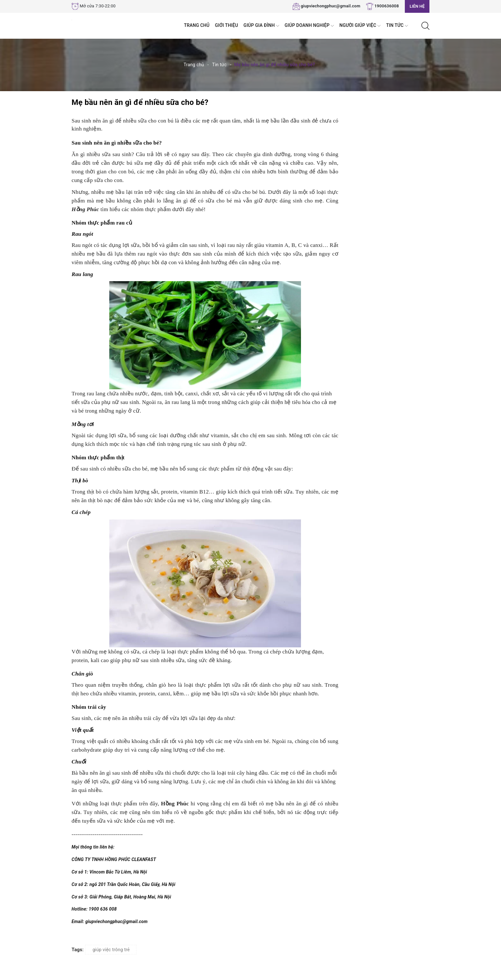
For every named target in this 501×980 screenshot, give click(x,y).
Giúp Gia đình (261, 26)
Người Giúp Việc (360, 26)
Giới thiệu (227, 25)
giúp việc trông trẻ (111, 950)
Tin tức (397, 26)
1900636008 (387, 6)
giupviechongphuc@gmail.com (331, 6)
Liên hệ (417, 6)
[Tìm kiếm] (425, 25)
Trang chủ (197, 25)
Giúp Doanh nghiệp (309, 26)
